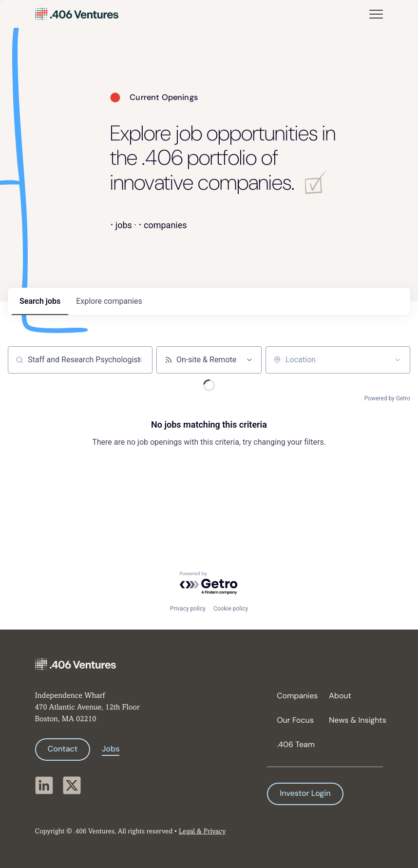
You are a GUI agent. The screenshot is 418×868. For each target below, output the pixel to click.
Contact (63, 749)
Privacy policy (188, 609)
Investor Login (305, 794)
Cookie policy (231, 609)
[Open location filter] (398, 360)
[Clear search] (140, 360)
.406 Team (296, 744)
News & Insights (351, 720)
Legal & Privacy (202, 832)
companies (109, 301)
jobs (40, 301)
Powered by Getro (387, 398)
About (340, 696)
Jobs (111, 749)
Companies (297, 696)
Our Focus (295, 720)
